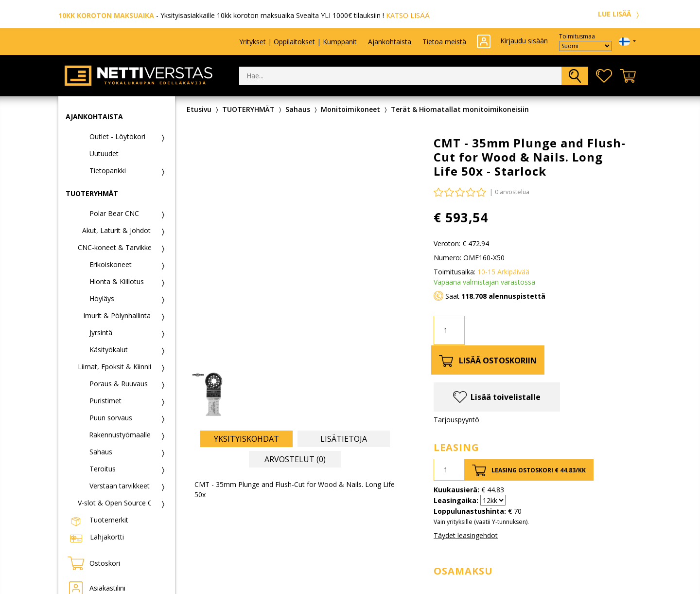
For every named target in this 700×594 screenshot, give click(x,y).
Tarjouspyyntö (456, 420)
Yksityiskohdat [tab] (246, 439)
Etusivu (199, 109)
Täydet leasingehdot (466, 535)
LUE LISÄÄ (620, 14)
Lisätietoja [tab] (344, 439)
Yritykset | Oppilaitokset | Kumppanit (298, 42)
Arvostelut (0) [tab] (295, 459)
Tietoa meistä (444, 42)
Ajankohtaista (390, 42)
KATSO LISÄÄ (408, 15)
